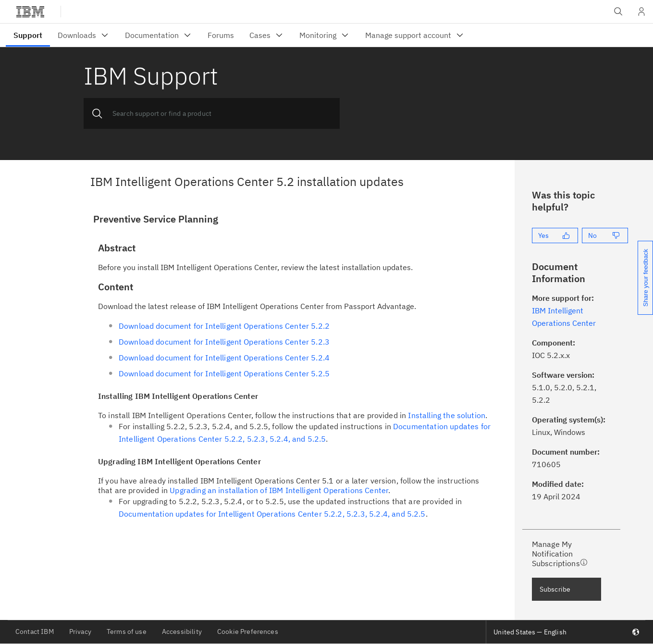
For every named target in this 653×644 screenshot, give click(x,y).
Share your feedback (646, 278)
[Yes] (555, 235)
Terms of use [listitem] (127, 632)
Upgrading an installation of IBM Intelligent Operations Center (279, 490)
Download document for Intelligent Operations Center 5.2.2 (224, 326)
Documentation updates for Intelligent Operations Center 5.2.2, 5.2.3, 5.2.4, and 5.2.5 (272, 514)
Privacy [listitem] (80, 632)
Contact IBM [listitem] (35, 632)
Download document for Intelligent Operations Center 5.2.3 (224, 342)
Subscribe (555, 589)
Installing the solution (447, 415)
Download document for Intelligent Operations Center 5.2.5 (224, 373)
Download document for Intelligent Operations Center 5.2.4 (224, 358)
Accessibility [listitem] (182, 632)
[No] (605, 235)
